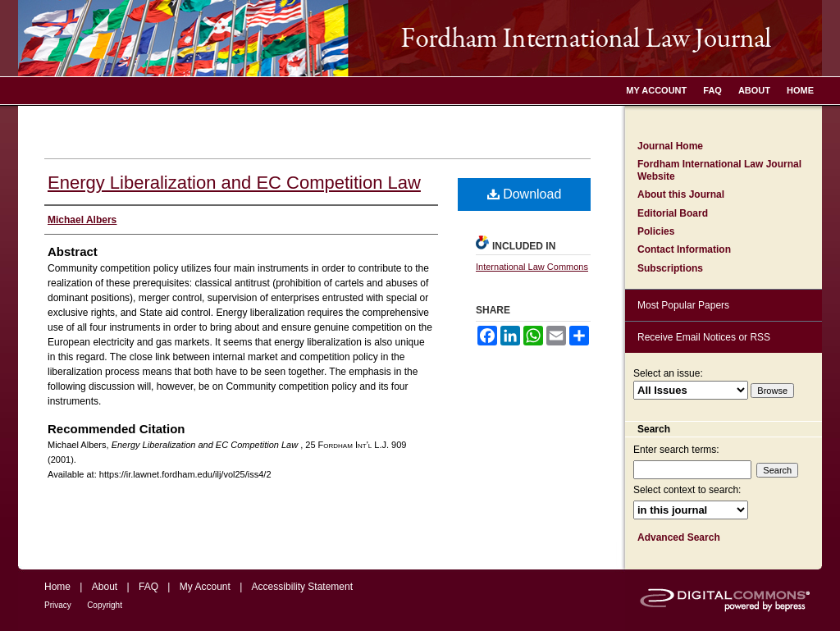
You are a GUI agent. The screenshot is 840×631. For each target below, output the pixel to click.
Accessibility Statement (302, 587)
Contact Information (684, 249)
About (105, 587)
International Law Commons (532, 267)
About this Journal (681, 194)
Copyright (105, 605)
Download (525, 194)
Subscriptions (670, 268)
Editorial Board (673, 213)
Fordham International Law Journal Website (719, 170)
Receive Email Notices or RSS (704, 337)
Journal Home (670, 146)
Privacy (58, 605)
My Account (205, 587)
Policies (656, 231)
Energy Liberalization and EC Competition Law (234, 183)
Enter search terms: (676, 450)
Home (57, 587)
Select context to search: (687, 490)
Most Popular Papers (683, 305)
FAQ (148, 587)
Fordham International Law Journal (420, 38)
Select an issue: (668, 373)
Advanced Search (679, 537)
